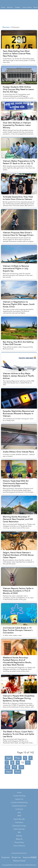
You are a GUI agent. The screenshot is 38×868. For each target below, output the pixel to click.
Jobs (19, 812)
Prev (18, 758)
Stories (6, 27)
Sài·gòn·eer (16, 857)
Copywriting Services (19, 806)
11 (28, 763)
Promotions (19, 822)
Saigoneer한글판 (30, 857)
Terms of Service (19, 846)
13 (14, 767)
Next (9, 772)
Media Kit (19, 839)
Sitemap (19, 836)
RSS (19, 832)
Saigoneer (6, 857)
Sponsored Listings (19, 826)
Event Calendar (19, 829)
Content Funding (19, 796)
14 (21, 767)
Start (9, 758)
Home (19, 792)
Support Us (19, 799)
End (18, 772)
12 (7, 767)
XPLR (19, 816)
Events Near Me (19, 819)
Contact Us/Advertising (19, 802)
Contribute (19, 809)
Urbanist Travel (19, 861)
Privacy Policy (19, 842)
